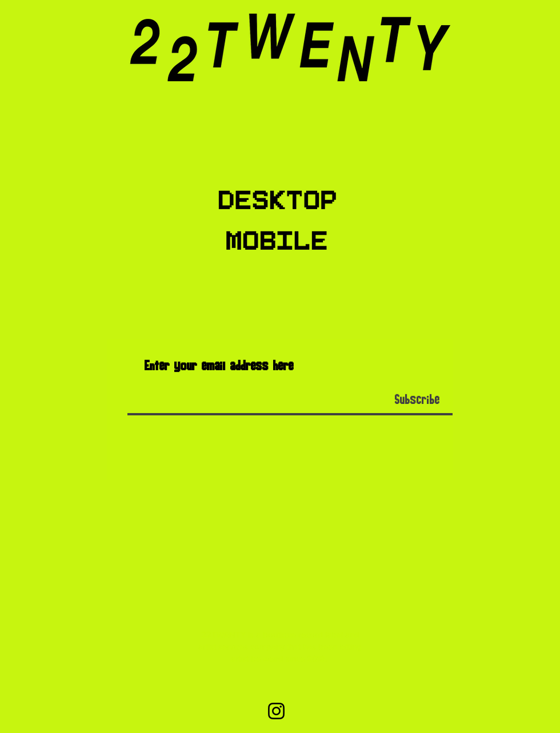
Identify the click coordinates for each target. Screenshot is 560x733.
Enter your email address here (219, 366)
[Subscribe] (417, 400)
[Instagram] (276, 711)
